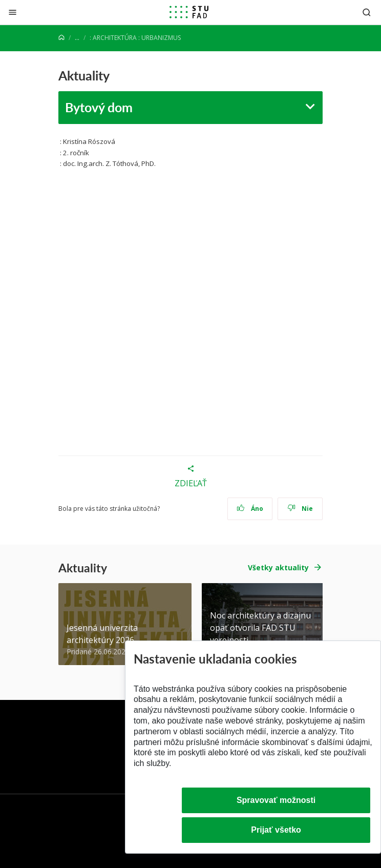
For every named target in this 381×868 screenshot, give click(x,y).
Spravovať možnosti (276, 800)
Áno (250, 509)
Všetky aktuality (278, 567)
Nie (300, 509)
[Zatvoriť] (13, 12)
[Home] (61, 38)
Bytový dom (99, 107)
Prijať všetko (276, 830)
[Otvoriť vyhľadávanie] (367, 12)
